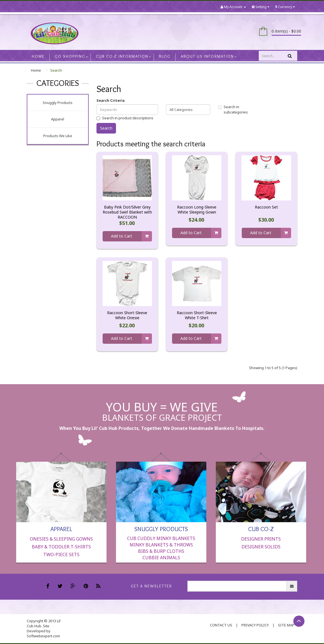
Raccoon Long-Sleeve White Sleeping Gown (197, 210)
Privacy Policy (255, 625)
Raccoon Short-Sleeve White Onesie (127, 315)
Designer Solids (261, 547)
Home (36, 70)
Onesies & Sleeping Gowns (61, 539)
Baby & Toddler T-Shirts (61, 547)
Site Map (286, 625)
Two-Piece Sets (61, 555)
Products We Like (58, 136)
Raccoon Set (266, 207)
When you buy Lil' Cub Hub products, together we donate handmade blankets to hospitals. (162, 428)
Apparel (58, 119)
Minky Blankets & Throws (161, 545)
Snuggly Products (58, 103)
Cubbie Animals (161, 558)
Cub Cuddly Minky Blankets (161, 538)
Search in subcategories (233, 109)
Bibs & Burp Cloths (161, 551)
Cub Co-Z (261, 529)
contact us (221, 625)
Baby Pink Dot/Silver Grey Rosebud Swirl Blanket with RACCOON (127, 212)
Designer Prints (261, 539)
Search (56, 70)
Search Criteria (111, 100)
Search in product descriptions (125, 118)
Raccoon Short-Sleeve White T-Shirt (197, 315)
